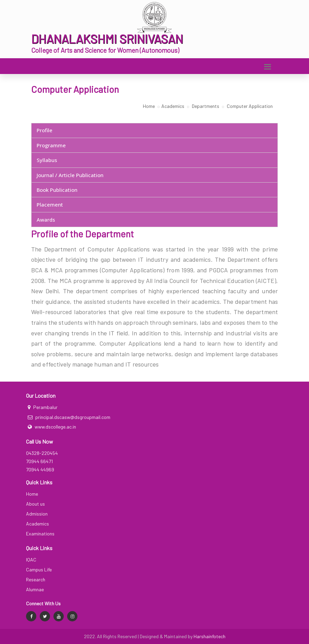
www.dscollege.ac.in (55, 427)
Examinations (40, 534)
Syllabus (47, 160)
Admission (37, 514)
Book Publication (57, 190)
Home (149, 106)
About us (35, 504)
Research (36, 579)
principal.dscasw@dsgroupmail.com (73, 417)
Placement (50, 205)
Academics (173, 106)
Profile (45, 130)
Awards (46, 220)
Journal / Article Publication (70, 175)
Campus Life (39, 569)
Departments (205, 106)
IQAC (31, 560)
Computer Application (249, 106)
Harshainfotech (209, 636)
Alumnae (35, 589)
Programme (51, 145)
